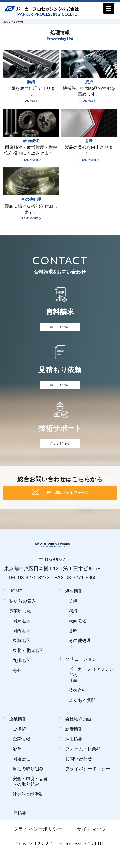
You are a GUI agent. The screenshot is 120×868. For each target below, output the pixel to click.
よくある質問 (82, 719)
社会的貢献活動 (28, 813)
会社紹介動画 (78, 737)
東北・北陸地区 (28, 669)
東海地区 (21, 659)
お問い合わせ (79, 777)
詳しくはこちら (60, 329)
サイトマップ (92, 847)
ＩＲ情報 (18, 831)
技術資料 (77, 709)
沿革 (17, 767)
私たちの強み (23, 619)
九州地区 (21, 679)
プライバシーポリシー (88, 787)
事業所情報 (20, 629)
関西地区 (21, 649)
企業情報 (18, 737)
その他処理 (80, 659)
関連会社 (21, 777)
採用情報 (74, 757)
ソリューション (81, 678)
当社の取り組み (28, 787)
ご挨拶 (19, 747)
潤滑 (73, 629)
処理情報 (74, 609)
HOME (7, 22)
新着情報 (74, 747)
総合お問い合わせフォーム (67, 508)
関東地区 (21, 639)
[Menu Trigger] (109, 8)
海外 (17, 689)
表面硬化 (77, 639)
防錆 (73, 619)
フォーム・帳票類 (83, 767)
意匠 (73, 649)
